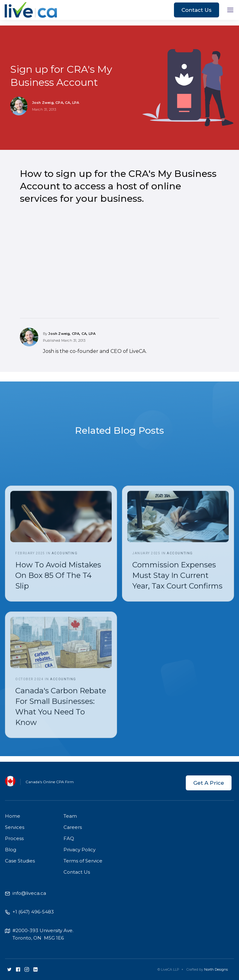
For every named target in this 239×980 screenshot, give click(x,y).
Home (13, 816)
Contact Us (197, 10)
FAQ (69, 838)
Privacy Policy (80, 850)
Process (14, 838)
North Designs (216, 969)
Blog (11, 850)
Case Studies (20, 861)
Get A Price (209, 783)
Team (70, 816)
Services (15, 827)
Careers (73, 827)
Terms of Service (83, 861)
